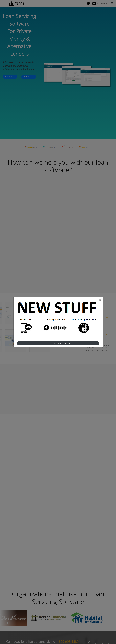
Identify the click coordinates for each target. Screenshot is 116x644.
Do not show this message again (58, 343)
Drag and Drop (84, 328)
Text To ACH (29, 328)
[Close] (100, 300)
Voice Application (57, 328)
